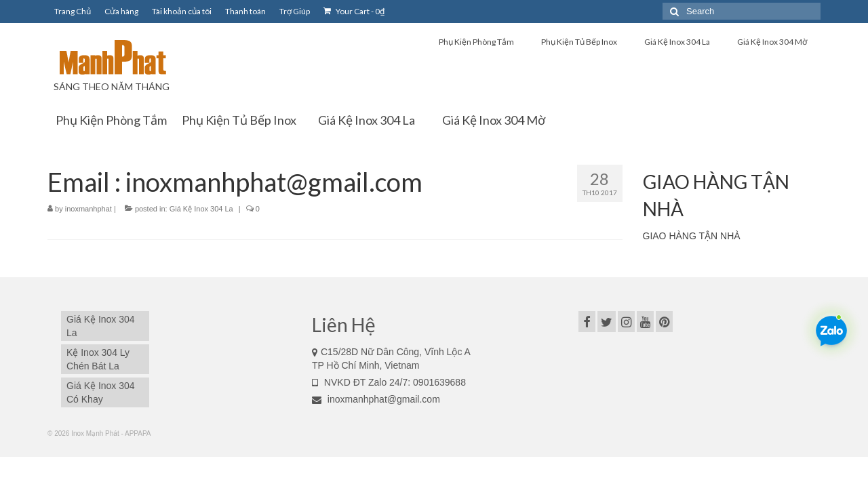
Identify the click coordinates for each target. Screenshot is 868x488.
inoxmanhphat (88, 209)
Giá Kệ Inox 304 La (201, 209)
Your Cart (354, 11)
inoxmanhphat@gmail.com (376, 399)
